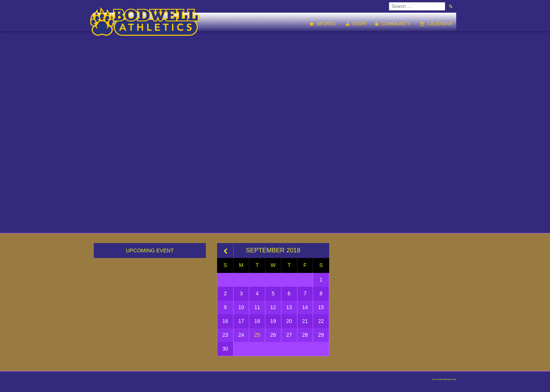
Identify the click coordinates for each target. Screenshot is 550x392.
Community (396, 24)
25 (257, 335)
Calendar (440, 24)
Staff (360, 24)
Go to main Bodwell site (444, 379)
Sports (326, 24)
